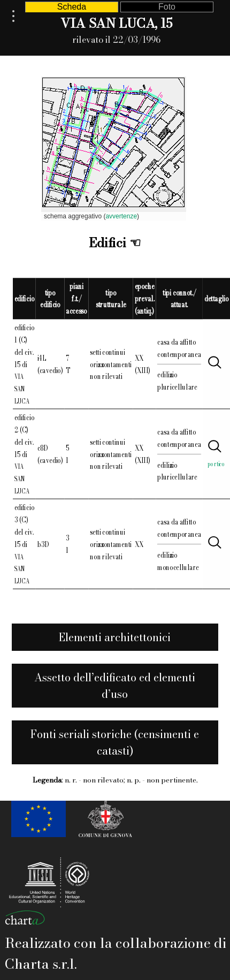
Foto (167, 7)
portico (216, 463)
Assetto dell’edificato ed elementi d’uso (115, 686)
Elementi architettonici (115, 637)
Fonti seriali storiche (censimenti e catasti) (115, 742)
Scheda (72, 7)
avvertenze (121, 216)
